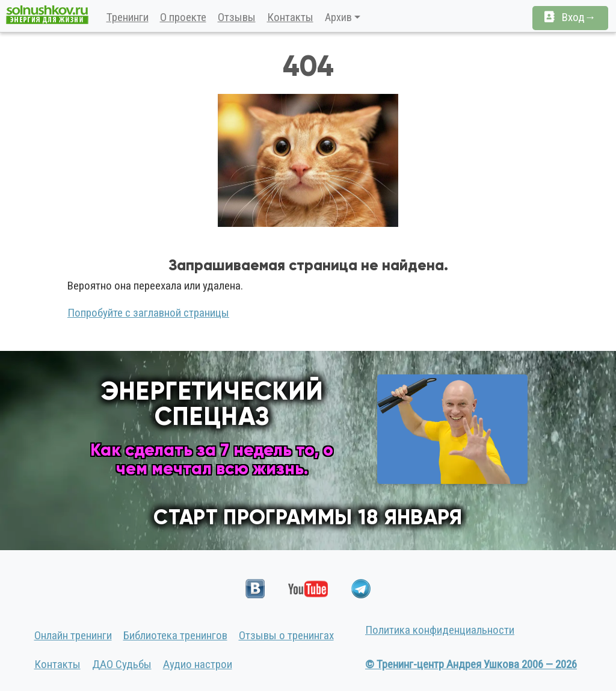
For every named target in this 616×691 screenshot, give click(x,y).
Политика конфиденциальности (440, 630)
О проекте (183, 17)
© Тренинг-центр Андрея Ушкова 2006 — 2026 (471, 664)
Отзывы (237, 17)
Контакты (290, 17)
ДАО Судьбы (122, 664)
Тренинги (128, 17)
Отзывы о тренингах (286, 635)
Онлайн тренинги (73, 635)
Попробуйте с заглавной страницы (148, 313)
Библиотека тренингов (175, 635)
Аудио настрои (198, 664)
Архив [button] (338, 17)
